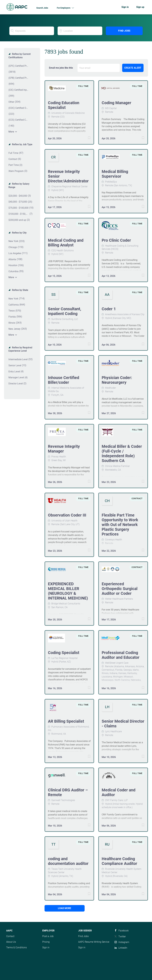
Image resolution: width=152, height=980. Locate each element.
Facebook (124, 931)
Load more (64, 908)
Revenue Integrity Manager (64, 449)
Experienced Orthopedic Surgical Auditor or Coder (120, 589)
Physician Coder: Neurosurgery (117, 380)
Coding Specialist (64, 653)
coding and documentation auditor (68, 861)
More (11, 132)
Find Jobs (124, 31)
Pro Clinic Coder (116, 240)
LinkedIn (123, 948)
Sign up (140, 7)
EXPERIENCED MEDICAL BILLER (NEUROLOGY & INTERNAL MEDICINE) (68, 591)
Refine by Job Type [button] (22, 144)
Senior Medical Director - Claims (123, 724)
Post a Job (48, 936)
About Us (11, 942)
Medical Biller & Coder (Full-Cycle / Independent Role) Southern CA (122, 454)
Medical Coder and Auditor (119, 792)
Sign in (125, 7)
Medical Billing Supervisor (115, 174)
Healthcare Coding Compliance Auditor (119, 861)
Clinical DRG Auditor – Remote (68, 792)
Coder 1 (109, 309)
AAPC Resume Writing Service (94, 942)
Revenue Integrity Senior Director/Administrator (68, 176)
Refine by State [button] (20, 290)
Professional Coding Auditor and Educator (121, 655)
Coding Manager (116, 103)
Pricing (46, 942)
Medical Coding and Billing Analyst (66, 243)
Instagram (124, 942)
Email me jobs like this (61, 68)
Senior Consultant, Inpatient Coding (65, 311)
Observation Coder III (67, 515)
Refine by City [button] (19, 233)
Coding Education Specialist (64, 105)
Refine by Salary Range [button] (19, 186)
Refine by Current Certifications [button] (20, 56)
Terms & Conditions (16, 947)
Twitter (122, 937)
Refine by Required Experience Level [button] (20, 349)
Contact (10, 936)
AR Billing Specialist (66, 721)
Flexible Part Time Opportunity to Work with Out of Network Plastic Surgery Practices (120, 525)
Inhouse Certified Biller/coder (64, 380)
